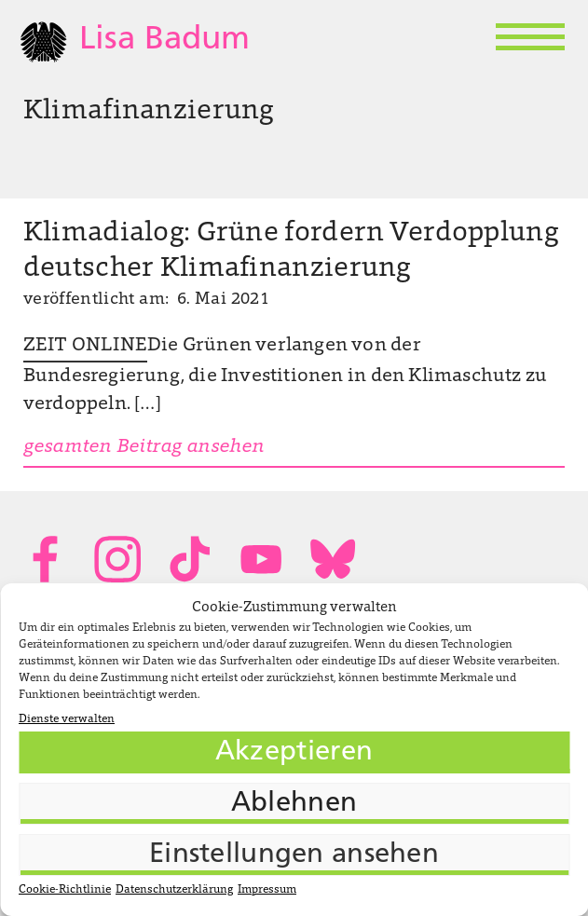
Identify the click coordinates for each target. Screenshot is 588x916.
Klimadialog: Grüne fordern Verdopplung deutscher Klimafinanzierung (291, 252)
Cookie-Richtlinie (65, 890)
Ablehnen (294, 804)
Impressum (267, 890)
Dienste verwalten (67, 719)
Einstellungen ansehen (294, 855)
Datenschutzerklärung (174, 890)
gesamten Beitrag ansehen (144, 447)
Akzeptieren (294, 752)
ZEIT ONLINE (85, 346)
